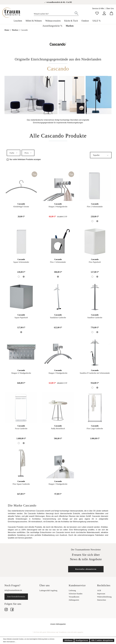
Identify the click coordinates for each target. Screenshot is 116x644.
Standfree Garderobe (95, 318)
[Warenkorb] (111, 13)
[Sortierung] (101, 155)
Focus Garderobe (21, 429)
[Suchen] (76, 13)
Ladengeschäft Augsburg (48, 590)
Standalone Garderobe (58, 318)
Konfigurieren (82, 640)
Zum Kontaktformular (16, 597)
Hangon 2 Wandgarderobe (58, 373)
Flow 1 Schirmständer (58, 262)
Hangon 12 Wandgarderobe (21, 373)
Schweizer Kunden (76, 594)
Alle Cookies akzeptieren (102, 640)
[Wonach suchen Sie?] (54, 13)
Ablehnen (68, 640)
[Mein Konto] (104, 13)
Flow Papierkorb (95, 262)
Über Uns (110, 8)
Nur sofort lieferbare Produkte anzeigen (25, 159)
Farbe (14, 153)
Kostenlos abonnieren (86, 569)
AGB (99, 590)
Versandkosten (74, 597)
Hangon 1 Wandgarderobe (58, 484)
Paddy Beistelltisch (58, 429)
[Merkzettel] (97, 13)
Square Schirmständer (21, 262)
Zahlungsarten (74, 600)
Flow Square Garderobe (21, 484)
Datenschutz (102, 600)
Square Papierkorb (21, 318)
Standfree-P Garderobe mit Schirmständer (95, 373)
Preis (28, 153)
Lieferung (72, 590)
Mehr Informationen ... (10, 642)
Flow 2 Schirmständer (95, 207)
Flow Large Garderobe (95, 429)
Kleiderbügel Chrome (21, 207)
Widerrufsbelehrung (104, 597)
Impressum (101, 594)
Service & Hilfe (98, 8)
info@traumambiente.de (13, 590)
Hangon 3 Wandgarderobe (58, 207)
